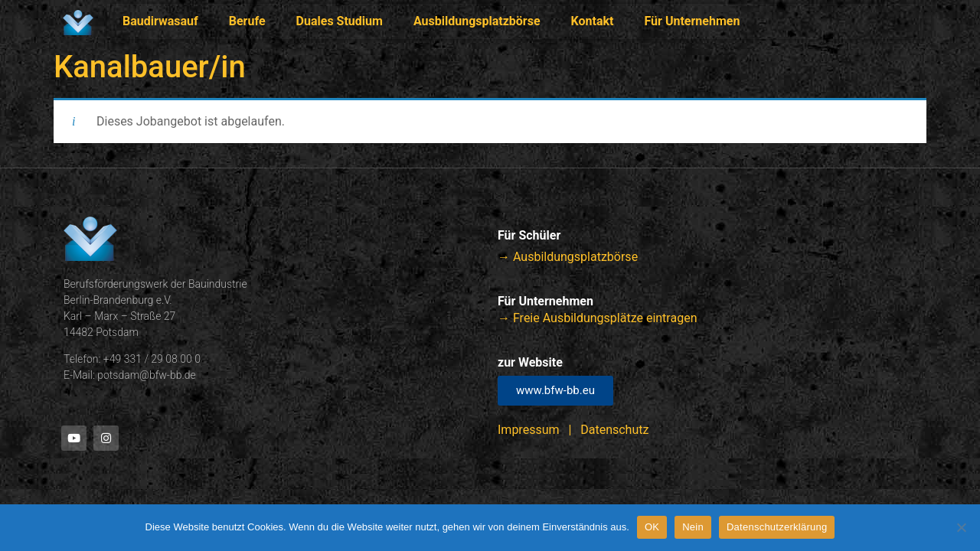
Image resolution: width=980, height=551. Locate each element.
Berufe (247, 21)
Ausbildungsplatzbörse (477, 21)
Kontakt (593, 21)
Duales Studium (340, 21)
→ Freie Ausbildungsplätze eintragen (597, 318)
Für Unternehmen (693, 21)
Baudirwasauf (160, 21)
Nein (693, 527)
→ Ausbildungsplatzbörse (568, 257)
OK (652, 527)
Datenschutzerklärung (777, 527)
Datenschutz (614, 430)
